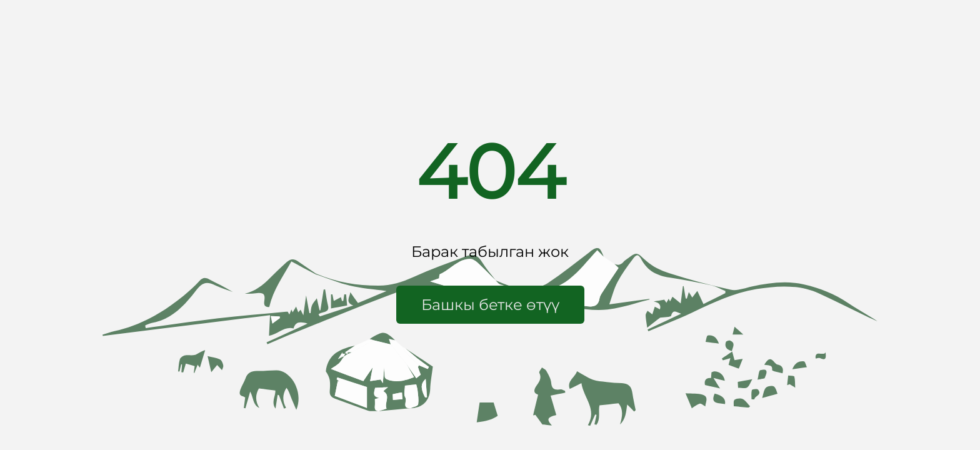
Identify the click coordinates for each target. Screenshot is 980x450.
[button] (490, 305)
